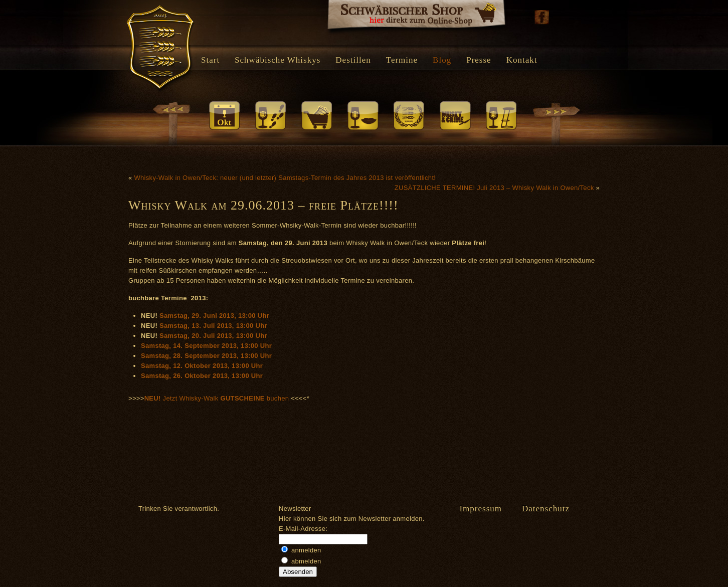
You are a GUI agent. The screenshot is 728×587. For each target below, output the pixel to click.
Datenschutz (546, 509)
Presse (479, 60)
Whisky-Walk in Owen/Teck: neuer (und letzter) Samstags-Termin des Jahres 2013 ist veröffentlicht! (285, 178)
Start (210, 60)
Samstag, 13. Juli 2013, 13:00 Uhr (213, 326)
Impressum (481, 509)
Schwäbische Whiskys (278, 60)
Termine (402, 60)
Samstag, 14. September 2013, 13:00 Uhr (206, 346)
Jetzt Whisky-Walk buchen (218, 398)
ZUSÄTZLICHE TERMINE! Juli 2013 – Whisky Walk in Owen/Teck (494, 188)
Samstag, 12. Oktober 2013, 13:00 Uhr (202, 366)
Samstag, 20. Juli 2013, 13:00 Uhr (213, 336)
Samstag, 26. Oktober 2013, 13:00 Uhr (202, 376)
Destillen (353, 60)
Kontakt (522, 60)
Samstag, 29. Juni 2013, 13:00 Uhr (214, 316)
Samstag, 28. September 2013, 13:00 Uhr (206, 356)
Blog (442, 60)
